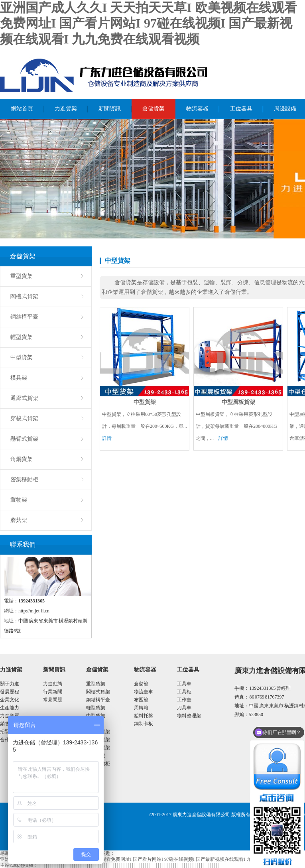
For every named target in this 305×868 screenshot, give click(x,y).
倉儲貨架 (153, 109)
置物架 (19, 500)
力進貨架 (66, 109)
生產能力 (10, 708)
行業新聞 (53, 692)
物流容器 (197, 109)
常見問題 (53, 700)
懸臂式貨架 (24, 439)
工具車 (184, 684)
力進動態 (53, 684)
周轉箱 (141, 708)
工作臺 (184, 700)
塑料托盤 (144, 716)
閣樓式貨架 (24, 296)
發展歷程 (10, 692)
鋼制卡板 (144, 724)
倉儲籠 (141, 684)
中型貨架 (22, 357)
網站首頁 (22, 109)
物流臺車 (144, 692)
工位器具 (241, 109)
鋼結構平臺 (24, 317)
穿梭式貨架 (24, 418)
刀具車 (184, 708)
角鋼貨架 (22, 459)
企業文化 (10, 700)
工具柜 (184, 692)
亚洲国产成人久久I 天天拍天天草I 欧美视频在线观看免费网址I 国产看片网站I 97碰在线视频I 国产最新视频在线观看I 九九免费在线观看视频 (149, 23)
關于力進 (10, 684)
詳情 (107, 438)
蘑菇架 (19, 520)
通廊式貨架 (24, 398)
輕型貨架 (22, 337)
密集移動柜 (24, 479)
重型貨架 (22, 276)
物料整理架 (189, 716)
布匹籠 (141, 700)
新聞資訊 (110, 109)
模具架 (19, 378)
